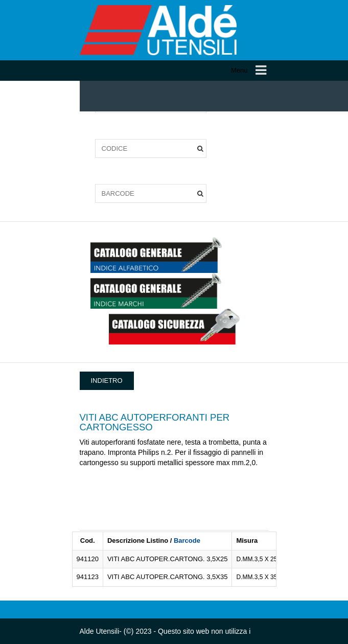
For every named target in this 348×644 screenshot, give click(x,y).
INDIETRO (107, 381)
